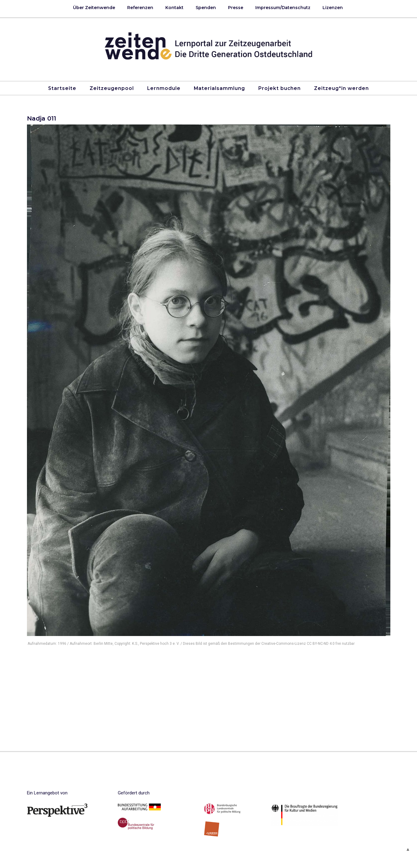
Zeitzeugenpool (112, 88)
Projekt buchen (280, 88)
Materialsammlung (219, 88)
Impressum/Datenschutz (283, 8)
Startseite (62, 88)
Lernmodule (164, 88)
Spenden (206, 8)
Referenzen (140, 8)
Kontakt (174, 8)
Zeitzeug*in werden (341, 88)
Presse (236, 8)
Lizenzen (333, 8)
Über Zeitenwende (94, 8)
